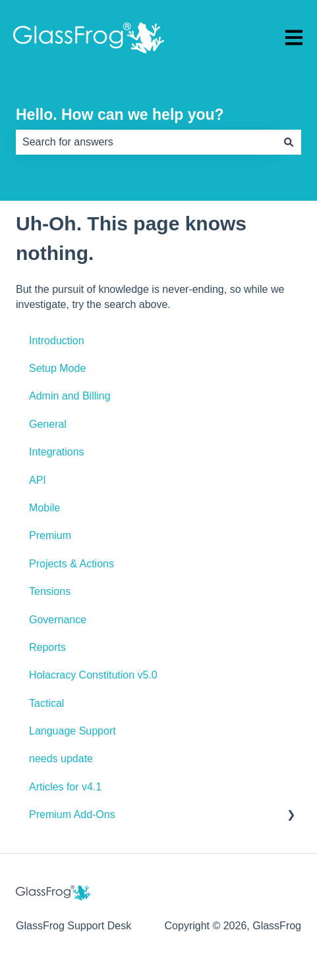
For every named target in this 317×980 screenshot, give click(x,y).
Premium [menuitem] (50, 535)
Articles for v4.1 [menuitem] (65, 787)
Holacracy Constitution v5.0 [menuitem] (93, 675)
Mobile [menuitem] (44, 508)
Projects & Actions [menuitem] (72, 564)
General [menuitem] (48, 424)
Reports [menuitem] (47, 647)
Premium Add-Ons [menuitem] (72, 814)
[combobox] (146, 142)
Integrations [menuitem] (57, 452)
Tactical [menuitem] (46, 703)
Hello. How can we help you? (120, 115)
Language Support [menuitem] (72, 731)
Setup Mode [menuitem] (57, 368)
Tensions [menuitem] (50, 591)
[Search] (289, 142)
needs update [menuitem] (61, 759)
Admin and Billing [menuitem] (70, 396)
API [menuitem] (38, 480)
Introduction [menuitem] (57, 341)
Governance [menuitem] (58, 620)
